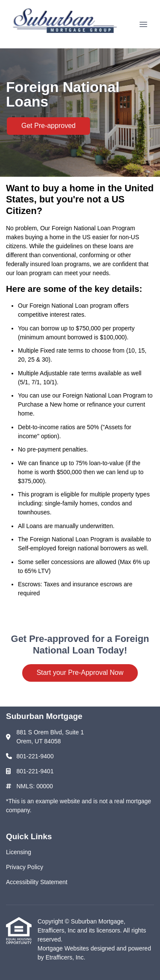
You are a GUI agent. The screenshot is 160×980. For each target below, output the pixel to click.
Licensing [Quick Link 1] (19, 852)
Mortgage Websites (64, 948)
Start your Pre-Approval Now (80, 673)
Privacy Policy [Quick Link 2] (25, 867)
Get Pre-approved (48, 126)
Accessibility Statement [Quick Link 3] (37, 882)
